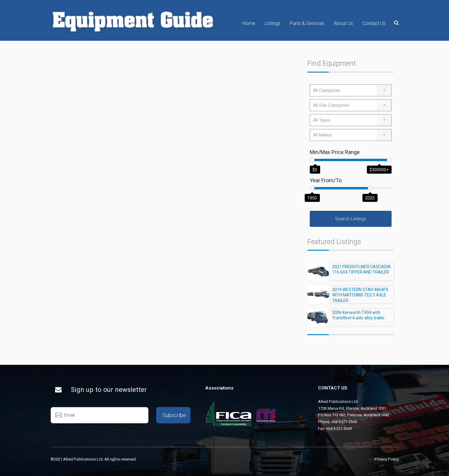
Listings (273, 23)
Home (249, 23)
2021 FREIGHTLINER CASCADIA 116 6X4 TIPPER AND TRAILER (361, 272)
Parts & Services (307, 23)
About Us (343, 23)
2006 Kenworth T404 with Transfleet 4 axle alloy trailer (358, 318)
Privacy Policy (387, 459)
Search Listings (351, 219)
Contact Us (374, 23)
